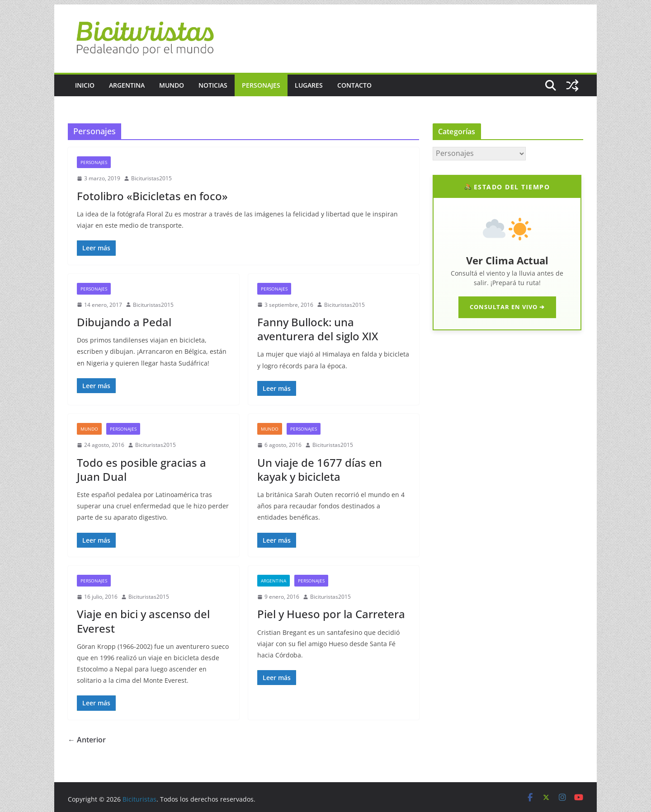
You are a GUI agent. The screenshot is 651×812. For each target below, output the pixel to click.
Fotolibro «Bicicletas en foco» (152, 196)
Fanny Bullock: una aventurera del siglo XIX (318, 329)
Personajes (261, 85)
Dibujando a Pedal (124, 322)
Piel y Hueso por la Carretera (331, 614)
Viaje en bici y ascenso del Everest (143, 621)
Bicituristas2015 (151, 178)
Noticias (213, 85)
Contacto (354, 85)
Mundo (172, 85)
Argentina (127, 85)
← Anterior (87, 740)
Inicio (85, 85)
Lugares (309, 85)
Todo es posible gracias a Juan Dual (142, 469)
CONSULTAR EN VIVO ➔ (507, 307)
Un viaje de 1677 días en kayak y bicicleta (320, 469)
